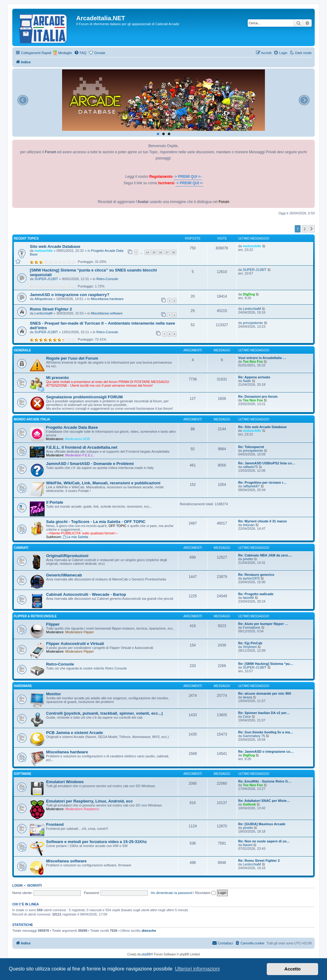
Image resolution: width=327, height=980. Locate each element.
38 (174, 252)
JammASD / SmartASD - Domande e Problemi (90, 464)
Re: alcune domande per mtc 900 (265, 693)
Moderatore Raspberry (82, 809)
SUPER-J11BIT (46, 279)
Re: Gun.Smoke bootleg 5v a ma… (266, 732)
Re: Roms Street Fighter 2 (259, 861)
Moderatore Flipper (79, 632)
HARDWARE (23, 686)
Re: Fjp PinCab (250, 643)
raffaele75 (250, 467)
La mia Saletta (75, 537)
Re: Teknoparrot (251, 447)
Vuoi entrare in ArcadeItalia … (262, 358)
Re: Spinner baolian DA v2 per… (264, 713)
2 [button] (305, 229)
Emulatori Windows (65, 782)
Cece (247, 716)
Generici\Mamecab (64, 575)
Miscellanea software (107, 313)
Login (17, 885)
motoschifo (43, 251)
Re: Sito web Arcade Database (262, 427)
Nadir (247, 381)
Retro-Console (107, 279)
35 (154, 252)
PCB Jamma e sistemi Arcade (75, 733)
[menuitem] (80, 53)
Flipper (53, 624)
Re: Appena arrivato (254, 377)
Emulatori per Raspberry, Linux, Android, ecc (89, 801)
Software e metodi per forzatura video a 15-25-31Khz (97, 842)
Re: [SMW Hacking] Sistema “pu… (266, 664)
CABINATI (21, 548)
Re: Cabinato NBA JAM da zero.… (265, 555)
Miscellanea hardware (107, 299)
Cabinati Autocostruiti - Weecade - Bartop (86, 594)
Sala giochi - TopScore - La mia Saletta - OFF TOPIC (96, 522)
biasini (248, 845)
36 (160, 252)
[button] (312, 229)
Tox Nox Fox (253, 361)
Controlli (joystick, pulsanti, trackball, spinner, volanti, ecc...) (104, 713)
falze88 (248, 598)
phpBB (146, 954)
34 (147, 252)
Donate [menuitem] (100, 53)
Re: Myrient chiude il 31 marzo (262, 521)
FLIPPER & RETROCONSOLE (35, 616)
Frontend (55, 824)
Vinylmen (250, 647)
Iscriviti (35, 885)
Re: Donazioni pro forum (258, 396)
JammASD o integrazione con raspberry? (70, 295)
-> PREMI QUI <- (188, 177)
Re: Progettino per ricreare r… (262, 482)
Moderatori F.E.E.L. (80, 455)
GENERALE (22, 350)
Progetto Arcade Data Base (72, 427)
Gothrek (249, 804)
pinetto (248, 559)
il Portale (55, 502)
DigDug (249, 294)
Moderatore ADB (77, 439)
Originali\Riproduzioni (67, 556)
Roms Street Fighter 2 (51, 309)
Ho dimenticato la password (172, 893)
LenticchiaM (43, 313)
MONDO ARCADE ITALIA (32, 419)
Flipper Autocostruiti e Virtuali (75, 644)
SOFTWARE (23, 774)
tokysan (249, 525)
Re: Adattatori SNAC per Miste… (264, 801)
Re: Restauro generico (256, 575)
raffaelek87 (251, 486)
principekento (253, 323)
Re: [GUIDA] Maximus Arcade (262, 824)
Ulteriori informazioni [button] (197, 969)
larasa (247, 697)
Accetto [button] (292, 969)
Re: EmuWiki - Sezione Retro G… (265, 781)
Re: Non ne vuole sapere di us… (264, 841)
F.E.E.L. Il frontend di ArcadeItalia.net (82, 447)
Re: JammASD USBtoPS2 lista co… (267, 463)
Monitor (53, 694)
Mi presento (57, 378)
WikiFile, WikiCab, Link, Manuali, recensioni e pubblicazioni (103, 483)
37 (167, 252)
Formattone (251, 627)
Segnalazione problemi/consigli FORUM (84, 397)
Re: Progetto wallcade (256, 594)
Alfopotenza (43, 299)
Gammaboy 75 (254, 736)
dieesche (149, 931)
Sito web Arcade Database (55, 246)
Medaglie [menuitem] (65, 53)
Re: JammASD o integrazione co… (266, 752)
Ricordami (205, 893)
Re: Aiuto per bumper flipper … (263, 624)
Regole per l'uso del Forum (72, 358)
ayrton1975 (251, 578)
